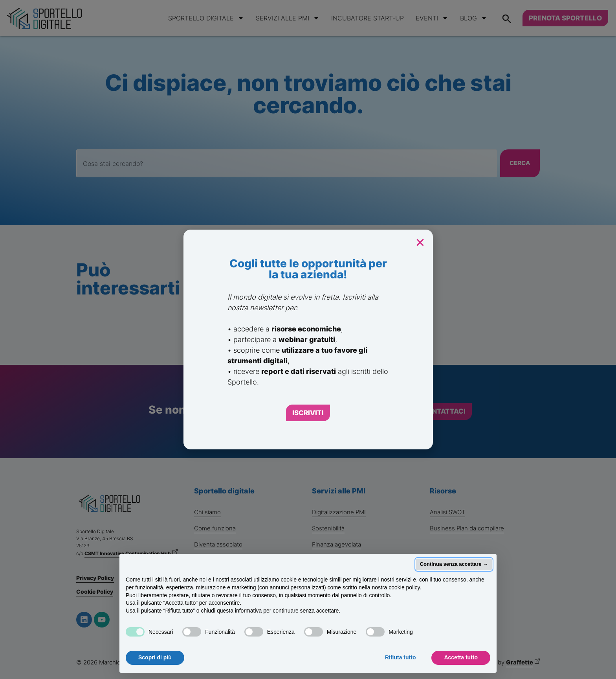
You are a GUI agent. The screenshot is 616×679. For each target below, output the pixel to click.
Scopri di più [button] (155, 657)
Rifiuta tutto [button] (401, 657)
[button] (420, 242)
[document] (308, 339)
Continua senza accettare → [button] (454, 564)
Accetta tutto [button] (461, 657)
